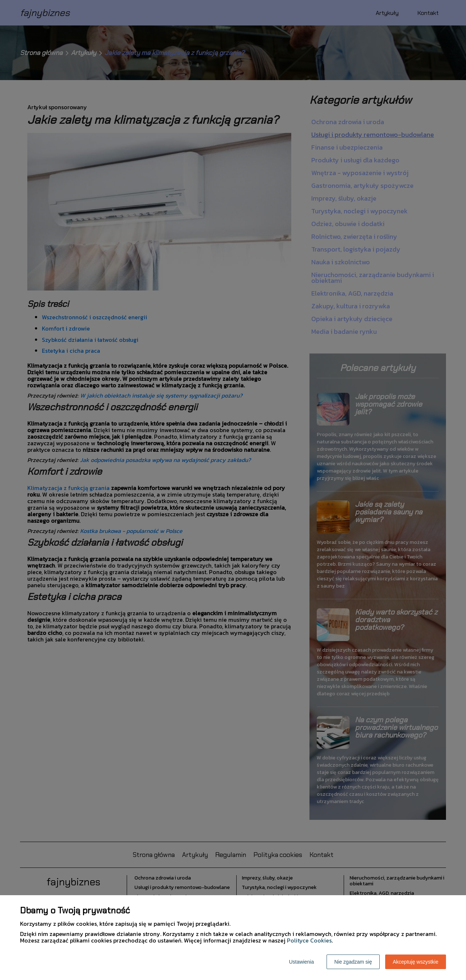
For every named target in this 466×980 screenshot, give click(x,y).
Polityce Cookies (309, 940)
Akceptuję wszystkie (416, 962)
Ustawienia (301, 962)
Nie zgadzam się (353, 962)
